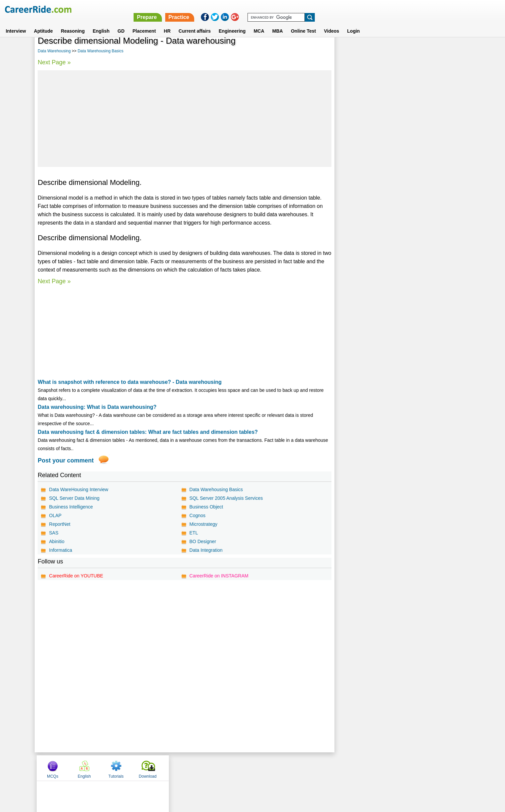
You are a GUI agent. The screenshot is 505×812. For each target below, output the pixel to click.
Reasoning (73, 23)
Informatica (60, 550)
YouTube (300, 768)
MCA (259, 23)
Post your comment (66, 460)
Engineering (232, 23)
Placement (144, 23)
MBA (277, 23)
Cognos (197, 515)
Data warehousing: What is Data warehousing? (97, 407)
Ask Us (277, 768)
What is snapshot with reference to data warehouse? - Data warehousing (130, 382)
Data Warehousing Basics (101, 51)
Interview (16, 23)
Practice (364, 9)
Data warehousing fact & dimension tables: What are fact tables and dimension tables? (148, 432)
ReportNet (60, 524)
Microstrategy (203, 524)
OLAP (55, 515)
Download (447, 51)
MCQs (352, 51)
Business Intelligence (71, 507)
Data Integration (206, 550)
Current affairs (195, 23)
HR (167, 23)
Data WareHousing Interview (79, 489)
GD (121, 23)
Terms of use (250, 768)
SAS (54, 533)
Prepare (332, 9)
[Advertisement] (184, 119)
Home (170, 768)
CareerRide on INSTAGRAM (219, 576)
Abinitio (57, 541)
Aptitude (43, 23)
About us (192, 768)
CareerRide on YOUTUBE (76, 576)
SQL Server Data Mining (74, 498)
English (101, 23)
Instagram (325, 768)
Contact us (219, 768)
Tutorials (415, 51)
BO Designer (203, 541)
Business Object (206, 507)
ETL (194, 533)
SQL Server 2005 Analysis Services (226, 498)
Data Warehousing (54, 51)
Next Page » (54, 62)
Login (353, 23)
